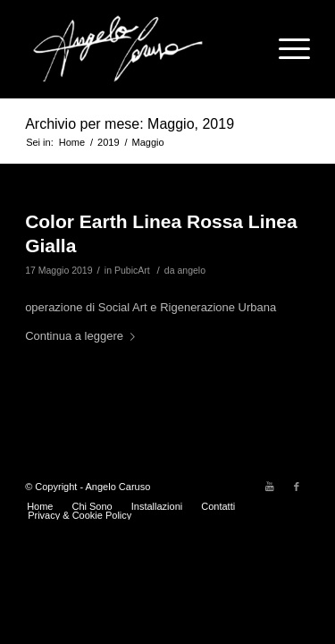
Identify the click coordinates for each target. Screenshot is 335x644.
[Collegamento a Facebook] (297, 487)
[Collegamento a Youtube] (270, 487)
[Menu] (285, 49)
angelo (191, 270)
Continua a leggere (84, 336)
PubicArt (132, 270)
